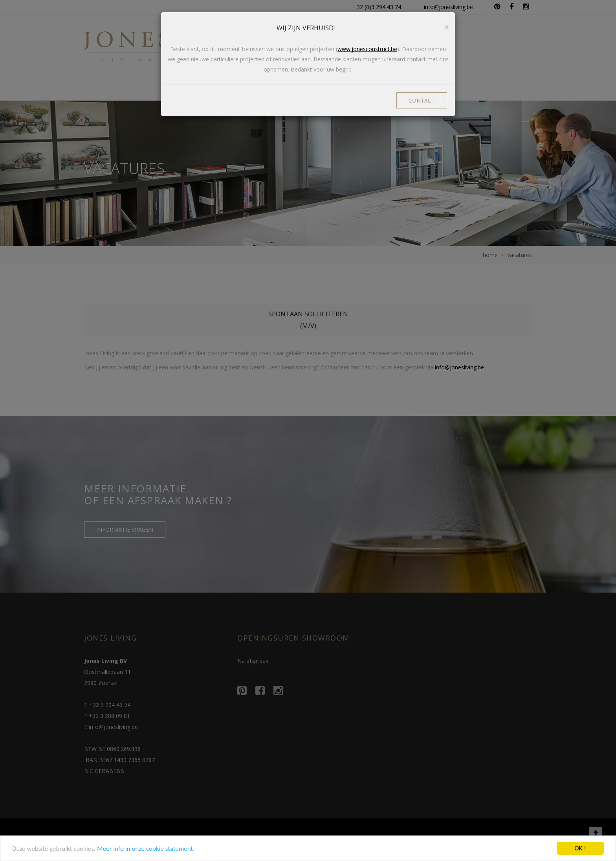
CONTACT (422, 100)
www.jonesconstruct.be (367, 49)
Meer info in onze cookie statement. (146, 849)
